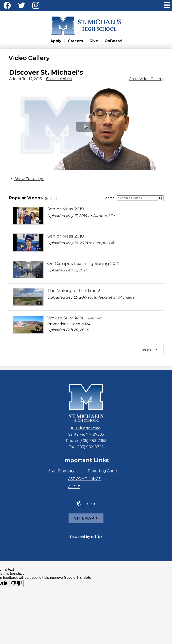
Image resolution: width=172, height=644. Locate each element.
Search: (109, 198)
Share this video (59, 79)
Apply (56, 41)
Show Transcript (26, 179)
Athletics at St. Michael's (113, 297)
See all (51, 199)
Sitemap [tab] (84, 518)
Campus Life (104, 216)
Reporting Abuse (103, 471)
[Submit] (161, 198)
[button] (86, 127)
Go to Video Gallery (146, 79)
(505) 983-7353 (93, 441)
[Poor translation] (16, 583)
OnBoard (113, 41)
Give (94, 41)
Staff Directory (61, 471)
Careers (75, 41)
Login (86, 504)
